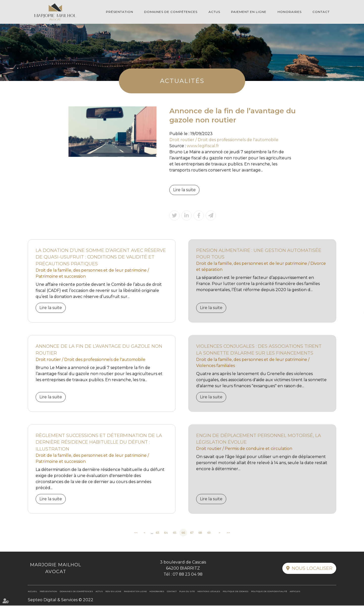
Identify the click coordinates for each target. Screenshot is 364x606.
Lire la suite (185, 190)
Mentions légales (209, 592)
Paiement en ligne (249, 12)
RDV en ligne (354, 313)
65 (175, 533)
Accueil (32, 592)
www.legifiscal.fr (203, 146)
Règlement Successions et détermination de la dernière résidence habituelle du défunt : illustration (99, 443)
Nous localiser (312, 569)
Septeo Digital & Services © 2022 (61, 600)
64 (166, 533)
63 (157, 533)
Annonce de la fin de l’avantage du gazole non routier (99, 350)
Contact (321, 12)
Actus (214, 12)
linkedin (354, 303)
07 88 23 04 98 (187, 575)
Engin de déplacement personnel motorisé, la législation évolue (259, 439)
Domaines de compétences (171, 12)
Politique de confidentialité (269, 592)
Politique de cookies (236, 592)
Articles (295, 592)
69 (209, 533)
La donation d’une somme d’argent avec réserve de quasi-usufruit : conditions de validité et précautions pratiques (101, 257)
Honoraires (290, 12)
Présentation (120, 12)
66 (183, 533)
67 (192, 533)
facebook (354, 293)
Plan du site (187, 592)
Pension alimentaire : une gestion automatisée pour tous (259, 254)
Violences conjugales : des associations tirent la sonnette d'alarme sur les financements (259, 350)
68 (200, 533)
